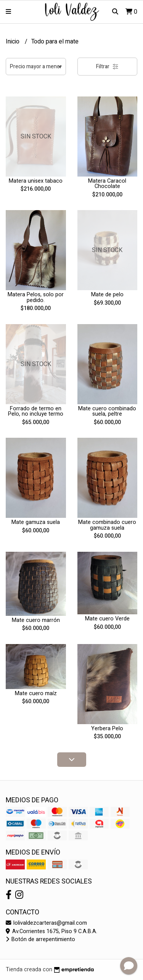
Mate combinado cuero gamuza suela (107, 525)
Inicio (13, 42)
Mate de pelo (107, 295)
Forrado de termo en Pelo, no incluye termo (36, 411)
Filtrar (107, 67)
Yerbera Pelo (107, 729)
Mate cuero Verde (107, 619)
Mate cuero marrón (36, 620)
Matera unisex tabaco (36, 181)
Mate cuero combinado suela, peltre (107, 411)
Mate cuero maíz (36, 693)
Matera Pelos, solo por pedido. (36, 297)
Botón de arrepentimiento (40, 939)
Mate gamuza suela (36, 522)
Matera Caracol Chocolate (107, 184)
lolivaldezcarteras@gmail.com (46, 923)
